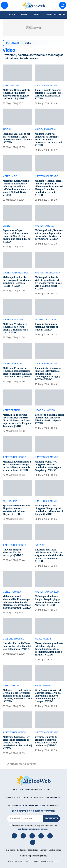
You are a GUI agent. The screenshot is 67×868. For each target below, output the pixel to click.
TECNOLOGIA (15, 805)
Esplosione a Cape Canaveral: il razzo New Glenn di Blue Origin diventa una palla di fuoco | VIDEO (17, 236)
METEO (51, 789)
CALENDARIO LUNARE (34, 805)
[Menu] (4, 5)
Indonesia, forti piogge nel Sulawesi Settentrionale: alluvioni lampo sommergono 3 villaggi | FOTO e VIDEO (49, 374)
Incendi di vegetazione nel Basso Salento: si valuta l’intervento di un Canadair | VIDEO (17, 138)
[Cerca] (63, 5)
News (24, 15)
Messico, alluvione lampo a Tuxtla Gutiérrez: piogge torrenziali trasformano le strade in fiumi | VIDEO (17, 466)
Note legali (33, 850)
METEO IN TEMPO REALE (33, 789)
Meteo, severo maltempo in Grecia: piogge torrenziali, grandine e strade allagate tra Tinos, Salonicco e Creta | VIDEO (17, 696)
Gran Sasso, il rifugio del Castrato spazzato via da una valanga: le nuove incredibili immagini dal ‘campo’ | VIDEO (48, 696)
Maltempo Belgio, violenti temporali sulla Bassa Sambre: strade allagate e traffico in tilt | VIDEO (16, 94)
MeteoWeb (13, 43)
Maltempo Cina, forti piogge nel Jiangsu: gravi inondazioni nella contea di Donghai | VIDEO (49, 510)
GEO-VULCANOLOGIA (17, 797)
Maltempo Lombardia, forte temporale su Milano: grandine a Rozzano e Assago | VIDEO (17, 282)
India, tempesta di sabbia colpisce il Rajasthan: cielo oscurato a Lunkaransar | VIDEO (49, 94)
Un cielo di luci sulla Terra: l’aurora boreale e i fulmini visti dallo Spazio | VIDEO (17, 646)
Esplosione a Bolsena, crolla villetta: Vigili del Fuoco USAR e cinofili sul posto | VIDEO (49, 419)
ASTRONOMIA (37, 797)
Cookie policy (55, 850)
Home (12, 15)
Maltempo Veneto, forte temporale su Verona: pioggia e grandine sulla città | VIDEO (15, 328)
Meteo (36, 15)
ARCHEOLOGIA (53, 797)
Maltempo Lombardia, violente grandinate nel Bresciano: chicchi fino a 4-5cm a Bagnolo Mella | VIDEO (49, 283)
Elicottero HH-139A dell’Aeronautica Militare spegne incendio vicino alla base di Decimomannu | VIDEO (49, 555)
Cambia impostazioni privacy (33, 856)
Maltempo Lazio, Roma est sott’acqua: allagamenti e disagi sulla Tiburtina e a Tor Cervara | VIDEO (49, 235)
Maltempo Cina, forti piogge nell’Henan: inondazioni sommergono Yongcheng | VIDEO (48, 466)
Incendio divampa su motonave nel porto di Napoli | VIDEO (46, 327)
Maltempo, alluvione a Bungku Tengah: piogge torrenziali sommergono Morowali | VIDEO (47, 601)
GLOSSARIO (53, 805)
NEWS (16, 789)
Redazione (22, 850)
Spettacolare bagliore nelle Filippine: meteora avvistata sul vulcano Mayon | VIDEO (17, 510)
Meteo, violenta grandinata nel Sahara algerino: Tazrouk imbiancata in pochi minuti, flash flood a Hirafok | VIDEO (49, 649)
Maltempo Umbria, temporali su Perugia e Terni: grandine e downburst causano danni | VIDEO (49, 140)
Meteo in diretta (56, 15)
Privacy (43, 850)
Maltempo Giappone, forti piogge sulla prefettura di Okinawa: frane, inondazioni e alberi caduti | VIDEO (17, 743)
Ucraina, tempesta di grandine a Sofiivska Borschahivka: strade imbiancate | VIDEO (46, 741)
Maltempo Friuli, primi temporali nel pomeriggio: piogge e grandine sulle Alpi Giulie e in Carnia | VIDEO (17, 372)
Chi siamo (11, 850)
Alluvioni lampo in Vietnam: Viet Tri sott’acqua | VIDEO (13, 553)
